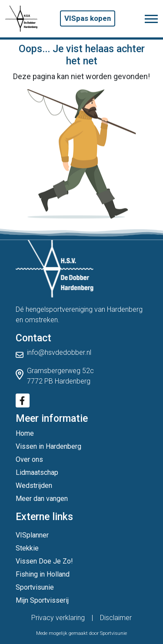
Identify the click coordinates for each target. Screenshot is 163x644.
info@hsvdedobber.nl (59, 352)
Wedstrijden (34, 486)
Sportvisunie (35, 587)
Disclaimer (116, 618)
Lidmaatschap (37, 472)
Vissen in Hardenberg (48, 446)
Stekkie (27, 548)
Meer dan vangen (42, 499)
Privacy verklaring (58, 618)
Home (25, 433)
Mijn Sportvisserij (42, 600)
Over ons (29, 459)
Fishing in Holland (43, 574)
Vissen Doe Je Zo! (44, 561)
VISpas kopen (88, 18)
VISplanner (32, 535)
